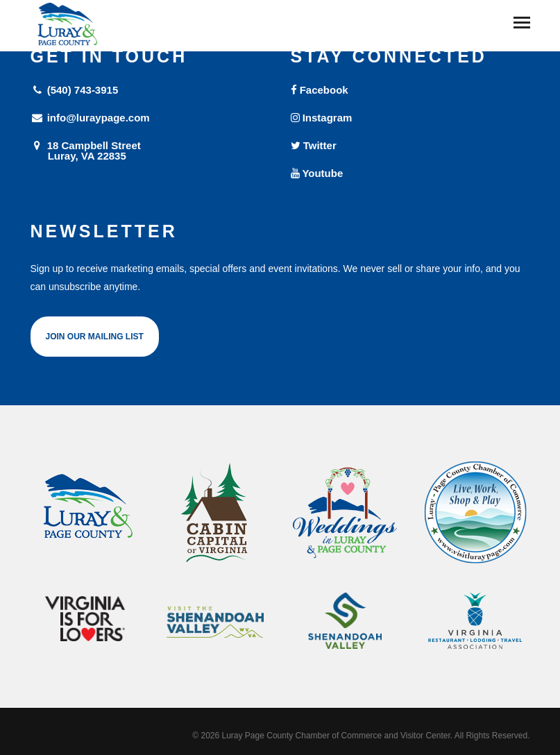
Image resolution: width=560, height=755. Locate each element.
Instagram (322, 118)
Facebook (320, 90)
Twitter (314, 145)
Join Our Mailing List (95, 337)
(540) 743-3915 (75, 90)
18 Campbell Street (150, 150)
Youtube (317, 173)
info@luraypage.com (90, 118)
